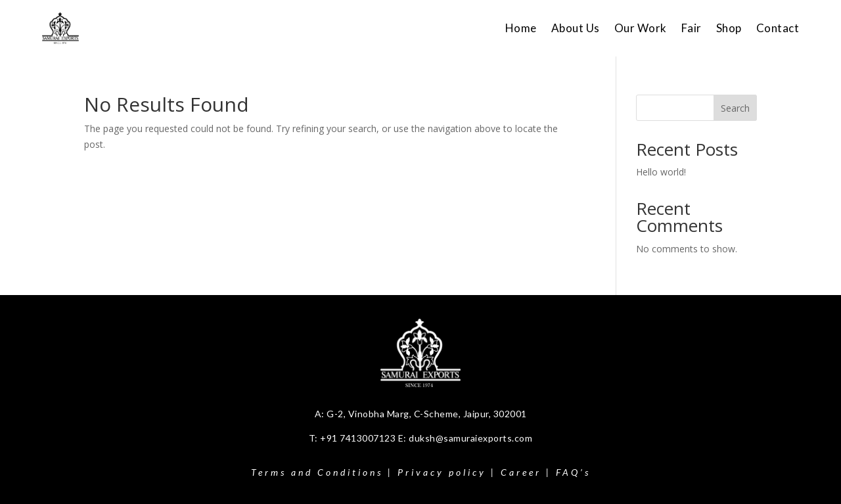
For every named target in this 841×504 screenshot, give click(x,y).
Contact (778, 28)
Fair (692, 28)
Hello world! (661, 172)
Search (735, 108)
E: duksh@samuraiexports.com (466, 438)
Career (521, 472)
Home (521, 28)
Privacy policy (442, 472)
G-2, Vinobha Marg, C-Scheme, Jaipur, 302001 (427, 414)
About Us (576, 28)
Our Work (641, 28)
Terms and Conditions (317, 472)
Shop (729, 28)
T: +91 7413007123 (353, 438)
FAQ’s (573, 472)
